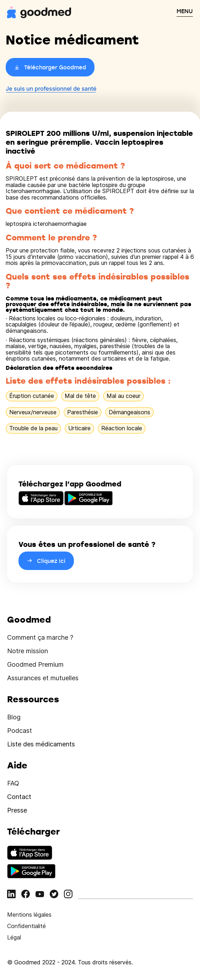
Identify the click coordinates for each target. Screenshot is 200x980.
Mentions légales (29, 915)
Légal (14, 937)
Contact (19, 797)
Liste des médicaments (41, 744)
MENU (185, 11)
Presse (17, 810)
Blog (14, 717)
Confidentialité (26, 926)
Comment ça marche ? (40, 637)
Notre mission (28, 651)
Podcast (20, 731)
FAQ (13, 783)
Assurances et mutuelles (43, 678)
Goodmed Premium (35, 664)
